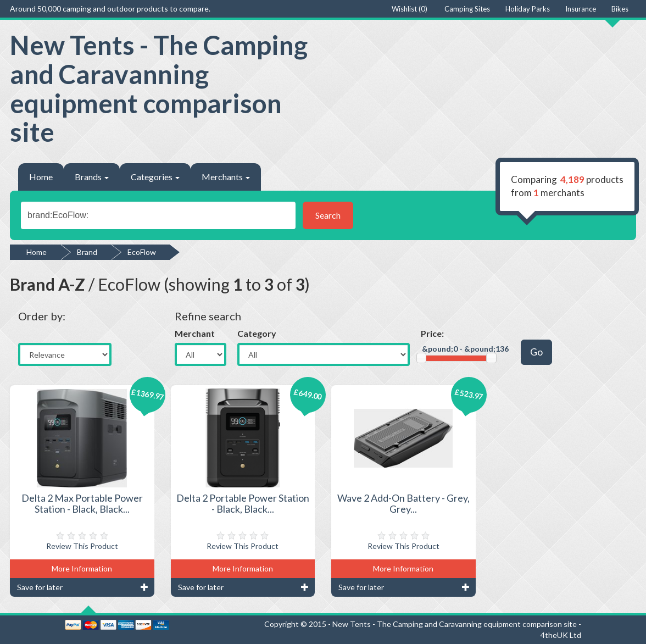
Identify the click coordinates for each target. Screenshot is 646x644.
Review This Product (82, 546)
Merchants (226, 177)
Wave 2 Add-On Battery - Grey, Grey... (403, 503)
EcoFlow (142, 252)
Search (328, 215)
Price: (432, 333)
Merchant (195, 333)
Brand (87, 252)
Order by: (42, 316)
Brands (92, 177)
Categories (155, 177)
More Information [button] (82, 568)
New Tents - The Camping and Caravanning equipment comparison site (159, 88)
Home (41, 177)
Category (257, 333)
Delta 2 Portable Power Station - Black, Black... (243, 503)
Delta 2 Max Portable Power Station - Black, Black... (82, 503)
